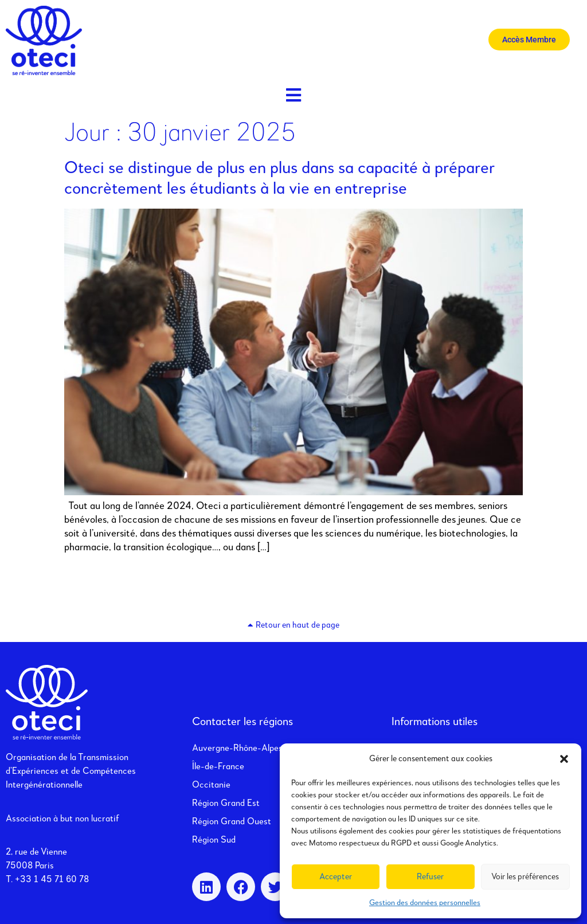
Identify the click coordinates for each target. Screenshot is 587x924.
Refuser (430, 877)
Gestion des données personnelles (425, 903)
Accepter (336, 877)
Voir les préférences (525, 877)
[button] (564, 759)
